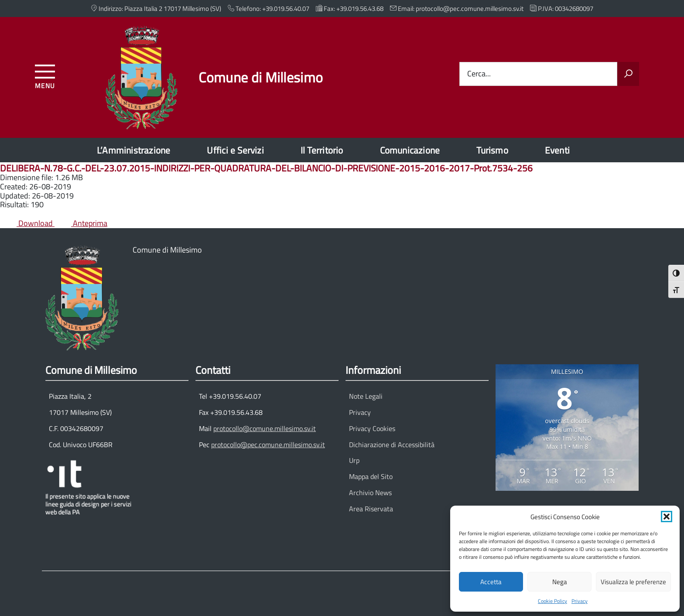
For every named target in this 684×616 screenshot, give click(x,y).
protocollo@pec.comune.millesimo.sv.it (268, 445)
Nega (560, 582)
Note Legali (366, 396)
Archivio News (370, 493)
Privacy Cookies (372, 428)
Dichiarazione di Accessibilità (392, 445)
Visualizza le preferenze (633, 582)
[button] (667, 517)
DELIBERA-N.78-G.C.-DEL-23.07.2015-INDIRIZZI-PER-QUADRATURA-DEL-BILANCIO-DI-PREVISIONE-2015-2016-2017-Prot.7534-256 (266, 168)
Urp (354, 460)
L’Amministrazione (134, 150)
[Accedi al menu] (45, 75)
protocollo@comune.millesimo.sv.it (265, 428)
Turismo (492, 150)
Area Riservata (371, 509)
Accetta (491, 582)
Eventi (557, 150)
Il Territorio (322, 150)
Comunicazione (410, 150)
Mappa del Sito (371, 476)
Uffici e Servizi (235, 150)
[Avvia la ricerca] (628, 74)
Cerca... (479, 74)
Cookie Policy (552, 601)
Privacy (580, 601)
